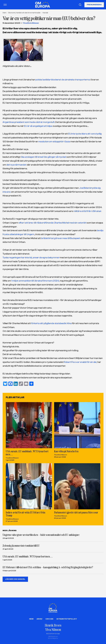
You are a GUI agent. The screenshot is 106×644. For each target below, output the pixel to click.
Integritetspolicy (67, 619)
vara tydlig (96, 134)
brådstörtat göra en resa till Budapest (61, 238)
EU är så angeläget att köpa (38, 126)
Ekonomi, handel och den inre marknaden (24, 13)
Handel (45, 13)
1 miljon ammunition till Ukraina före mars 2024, (36, 281)
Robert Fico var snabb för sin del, (80, 362)
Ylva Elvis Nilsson (31, 23)
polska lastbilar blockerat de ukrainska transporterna (63, 80)
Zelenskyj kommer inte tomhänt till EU (21, 546)
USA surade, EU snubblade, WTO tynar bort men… (27, 453)
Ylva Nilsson (53, 630)
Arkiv (39, 619)
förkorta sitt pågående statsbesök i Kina (51, 323)
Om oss (49, 619)
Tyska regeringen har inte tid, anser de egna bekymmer (31, 258)
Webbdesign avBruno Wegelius (53, 637)
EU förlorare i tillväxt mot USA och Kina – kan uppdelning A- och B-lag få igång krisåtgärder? (48, 567)
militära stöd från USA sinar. (87, 211)
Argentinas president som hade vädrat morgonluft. (29, 122)
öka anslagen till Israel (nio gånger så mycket (44, 157)
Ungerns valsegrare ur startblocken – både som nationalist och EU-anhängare (41, 535)
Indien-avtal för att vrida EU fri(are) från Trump (25, 514)
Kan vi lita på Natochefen (66, 451)
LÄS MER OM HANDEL (15, 579)
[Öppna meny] (5, 5)
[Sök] (80, 5)
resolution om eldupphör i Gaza (54, 142)
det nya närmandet (16, 165)
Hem (5, 13)
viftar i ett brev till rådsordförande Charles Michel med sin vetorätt (53, 223)
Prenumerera (94, 5)
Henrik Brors (53, 625)
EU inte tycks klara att (79, 134)
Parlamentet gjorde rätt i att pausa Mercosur (76, 512)
